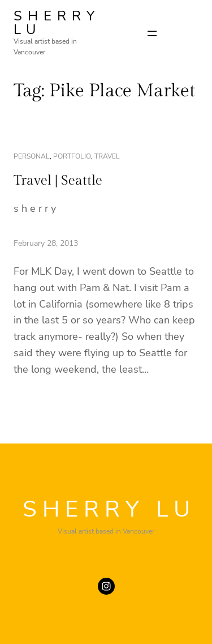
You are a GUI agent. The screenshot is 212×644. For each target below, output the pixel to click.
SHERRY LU (57, 23)
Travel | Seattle (58, 181)
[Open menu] (152, 33)
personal (32, 156)
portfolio (72, 156)
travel (107, 156)
